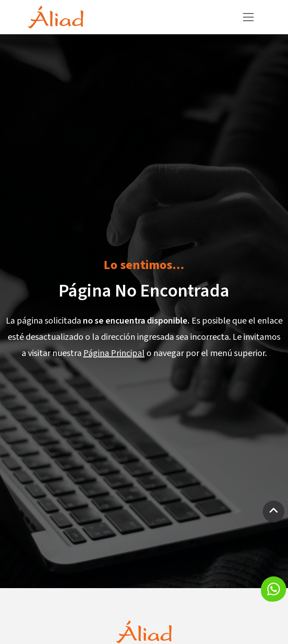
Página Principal (114, 353)
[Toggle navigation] (248, 17)
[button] (274, 589)
